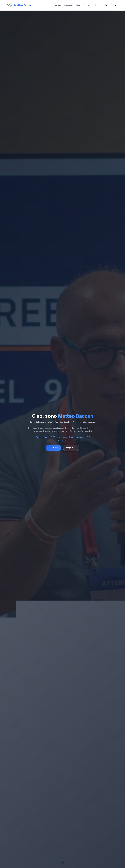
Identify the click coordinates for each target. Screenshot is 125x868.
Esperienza (69, 5)
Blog (78, 5)
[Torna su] (19, 5)
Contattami (53, 447)
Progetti (86, 5)
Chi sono (58, 5)
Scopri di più (71, 448)
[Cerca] (96, 5)
